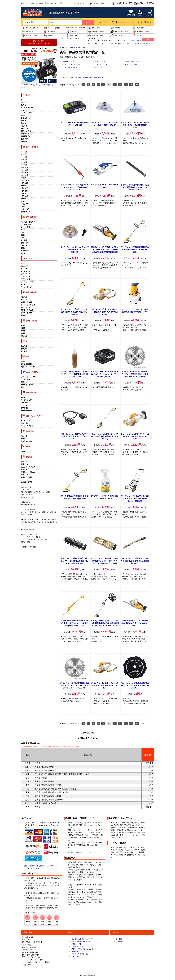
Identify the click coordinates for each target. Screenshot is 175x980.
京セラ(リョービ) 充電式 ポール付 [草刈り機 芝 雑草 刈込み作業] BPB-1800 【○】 (105, 436)
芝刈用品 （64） (99, 61)
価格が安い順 (88, 78)
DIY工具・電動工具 (30, 28)
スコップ (24, 110)
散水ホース (25, 263)
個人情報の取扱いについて (82, 939)
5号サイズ (24, 188)
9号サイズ (24, 199)
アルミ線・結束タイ (28, 222)
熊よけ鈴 (24, 436)
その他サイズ (25, 212)
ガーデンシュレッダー (29, 305)
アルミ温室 (25, 423)
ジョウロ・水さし (27, 277)
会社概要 (119, 939)
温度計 (23, 235)
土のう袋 (24, 346)
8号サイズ (24, 196)
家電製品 (115, 28)
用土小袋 (24, 349)
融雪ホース (25, 464)
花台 (22, 238)
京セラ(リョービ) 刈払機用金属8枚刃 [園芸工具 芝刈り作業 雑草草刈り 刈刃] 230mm (135, 685)
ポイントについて (78, 956)
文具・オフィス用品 (119, 32)
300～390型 (25, 173)
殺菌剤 (23, 328)
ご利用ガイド (80, 3)
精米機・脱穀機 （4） (69, 67)
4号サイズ (24, 186)
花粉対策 (148, 22)
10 (103, 85)
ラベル (23, 232)
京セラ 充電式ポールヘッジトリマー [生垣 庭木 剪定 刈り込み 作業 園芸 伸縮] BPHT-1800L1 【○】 (75, 623)
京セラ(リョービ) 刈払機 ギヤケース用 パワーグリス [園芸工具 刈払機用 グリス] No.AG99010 (75, 374)
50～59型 (24, 162)
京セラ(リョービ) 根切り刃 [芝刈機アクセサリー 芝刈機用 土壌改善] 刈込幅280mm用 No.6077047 (75, 561)
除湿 (142, 22)
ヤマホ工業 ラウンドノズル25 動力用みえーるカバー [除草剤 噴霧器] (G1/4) (135, 125)
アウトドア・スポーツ (75, 28)
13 (120, 85)
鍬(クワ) (24, 123)
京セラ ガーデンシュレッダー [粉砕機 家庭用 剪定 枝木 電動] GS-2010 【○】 (135, 312)
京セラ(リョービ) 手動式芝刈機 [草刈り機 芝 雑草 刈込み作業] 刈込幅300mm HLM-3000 (135, 499)
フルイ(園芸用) (26, 225)
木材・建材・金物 (140, 32)
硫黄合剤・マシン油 (28, 367)
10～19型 (24, 152)
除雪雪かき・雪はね (28, 472)
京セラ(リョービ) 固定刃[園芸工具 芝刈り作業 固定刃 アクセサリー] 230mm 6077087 (135, 187)
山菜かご (24, 439)
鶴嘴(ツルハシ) (26, 134)
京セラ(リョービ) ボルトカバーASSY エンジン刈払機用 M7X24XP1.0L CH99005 (75, 249)
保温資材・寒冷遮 (27, 385)
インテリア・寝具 (29, 35)
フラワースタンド (27, 426)
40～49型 (24, 160)
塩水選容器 (25, 408)
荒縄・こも (25, 243)
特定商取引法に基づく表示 (144, 44)
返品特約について (78, 951)
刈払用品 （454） (68, 61)
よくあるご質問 (97, 3)
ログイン (116, 40)
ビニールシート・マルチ (29, 377)
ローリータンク (26, 287)
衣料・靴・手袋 (95, 35)
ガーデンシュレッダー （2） (71, 64)
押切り (23, 116)
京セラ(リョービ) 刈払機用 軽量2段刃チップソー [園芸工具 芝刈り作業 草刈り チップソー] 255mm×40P (75, 685)
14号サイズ (25, 209)
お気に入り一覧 (93, 40)
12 (115, 85)
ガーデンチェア (26, 400)
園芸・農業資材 (70, 47)
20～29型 (24, 154)
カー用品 (71, 32)
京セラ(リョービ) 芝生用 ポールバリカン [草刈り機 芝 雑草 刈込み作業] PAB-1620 (75, 312)
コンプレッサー (125, 22)
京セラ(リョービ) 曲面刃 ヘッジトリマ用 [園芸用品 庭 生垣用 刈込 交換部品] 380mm (135, 561)
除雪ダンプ (25, 469)
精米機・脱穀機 (26, 313)
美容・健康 (72, 35)
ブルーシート (25, 380)
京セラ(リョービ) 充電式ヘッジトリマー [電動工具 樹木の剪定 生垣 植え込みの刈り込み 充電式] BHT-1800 (105, 249)
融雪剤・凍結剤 (26, 477)
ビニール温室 (25, 421)
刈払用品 (24, 297)
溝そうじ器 (25, 129)
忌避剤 (23, 326)
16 (137, 85)
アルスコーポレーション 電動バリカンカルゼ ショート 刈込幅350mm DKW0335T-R (75, 187)
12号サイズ (25, 204)
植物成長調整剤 (26, 364)
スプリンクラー (26, 279)
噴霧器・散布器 (26, 302)
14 (126, 85)
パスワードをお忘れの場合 (131, 40)
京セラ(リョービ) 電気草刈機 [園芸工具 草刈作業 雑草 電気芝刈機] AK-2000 (135, 249)
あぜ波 (23, 398)
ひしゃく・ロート (27, 282)
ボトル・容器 (25, 227)
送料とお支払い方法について (98, 44)
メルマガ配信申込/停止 (80, 954)
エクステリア (139, 35)
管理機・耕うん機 (27, 310)
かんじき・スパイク (28, 467)
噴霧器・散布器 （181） (133, 61)
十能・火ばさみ (26, 131)
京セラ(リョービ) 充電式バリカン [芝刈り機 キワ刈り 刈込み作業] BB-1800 (135, 436)
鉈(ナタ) (24, 105)
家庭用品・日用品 (96, 32)
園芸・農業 (94, 28)
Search (88, 22)
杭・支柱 (24, 240)
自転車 (48, 35)
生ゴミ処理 (25, 251)
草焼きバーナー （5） (101, 67)
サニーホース (25, 274)
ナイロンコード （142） (101, 64)
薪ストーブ (135, 22)
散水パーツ (25, 269)
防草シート (25, 387)
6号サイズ (24, 191)
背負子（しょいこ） (28, 441)
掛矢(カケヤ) (25, 118)
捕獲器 (23, 333)
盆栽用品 (24, 142)
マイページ (106, 40)
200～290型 (25, 170)
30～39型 (24, 157)
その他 (23, 253)
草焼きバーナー (26, 315)
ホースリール (25, 271)
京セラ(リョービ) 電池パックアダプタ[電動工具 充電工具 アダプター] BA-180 (75, 436)
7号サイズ (24, 193)
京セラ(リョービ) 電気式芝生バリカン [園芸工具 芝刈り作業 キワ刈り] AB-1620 (105, 312)
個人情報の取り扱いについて (122, 44)
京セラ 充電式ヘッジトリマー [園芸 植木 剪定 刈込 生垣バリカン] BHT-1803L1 (135, 623)
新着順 (78, 78)
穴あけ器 (24, 126)
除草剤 (23, 362)
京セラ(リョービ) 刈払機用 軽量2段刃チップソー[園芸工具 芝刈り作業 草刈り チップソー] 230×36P (135, 374)
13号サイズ (25, 207)
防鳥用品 (24, 336)
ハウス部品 (25, 403)
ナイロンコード (26, 308)
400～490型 (25, 175)
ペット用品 (27, 32)
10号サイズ (25, 201)
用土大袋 (24, 351)
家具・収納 (49, 32)
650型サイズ (25, 180)
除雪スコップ (25, 462)
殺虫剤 (23, 331)
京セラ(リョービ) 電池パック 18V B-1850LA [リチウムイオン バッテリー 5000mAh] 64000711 (105, 374)
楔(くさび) (24, 139)
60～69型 (24, 165)
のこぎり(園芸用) (27, 108)
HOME (62, 47)
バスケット (25, 405)
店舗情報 (119, 941)
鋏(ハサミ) (24, 102)
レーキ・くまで (26, 113)
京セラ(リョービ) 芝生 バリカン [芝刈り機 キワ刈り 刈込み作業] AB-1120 (105, 685)
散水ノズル (25, 266)
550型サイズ (25, 178)
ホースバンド (25, 284)
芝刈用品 (24, 300)
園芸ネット (25, 382)
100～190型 (25, 167)
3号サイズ (24, 183)
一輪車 (23, 451)
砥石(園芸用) (25, 136)
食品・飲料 (138, 28)
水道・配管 (116, 35)
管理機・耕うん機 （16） (133, 64)
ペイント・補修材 (52, 28)
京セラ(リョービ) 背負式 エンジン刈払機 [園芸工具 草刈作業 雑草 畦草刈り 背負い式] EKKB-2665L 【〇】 (105, 623)
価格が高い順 (99, 78)
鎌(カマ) (24, 121)
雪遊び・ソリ (25, 475)
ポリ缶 (23, 230)
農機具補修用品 (26, 411)
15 (131, 85)
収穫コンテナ (25, 245)
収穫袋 (23, 248)
